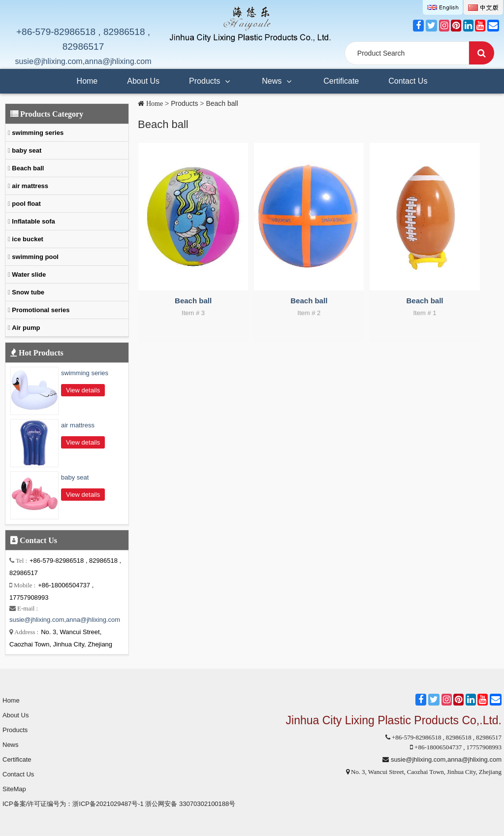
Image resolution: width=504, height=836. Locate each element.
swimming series (37, 133)
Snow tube (27, 292)
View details (83, 390)
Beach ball (222, 103)
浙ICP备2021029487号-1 (108, 804)
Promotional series (40, 310)
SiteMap (14, 789)
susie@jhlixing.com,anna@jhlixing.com (83, 61)
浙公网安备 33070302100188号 (190, 804)
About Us (143, 81)
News (278, 78)
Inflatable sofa (33, 221)
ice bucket (27, 239)
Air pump (25, 328)
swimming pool (34, 257)
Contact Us (408, 81)
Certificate (341, 81)
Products (211, 78)
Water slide (28, 274)
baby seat (26, 150)
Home (87, 81)
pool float (26, 204)
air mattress (29, 186)
